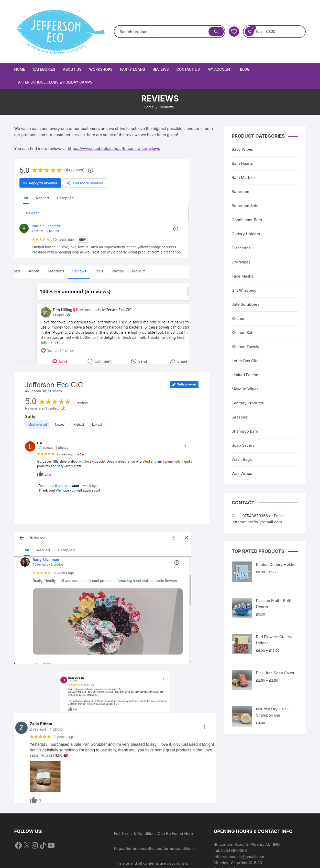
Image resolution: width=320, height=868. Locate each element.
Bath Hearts (242, 163)
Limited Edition (245, 375)
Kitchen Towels (246, 347)
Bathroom (241, 192)
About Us (72, 69)
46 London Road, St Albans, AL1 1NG (247, 844)
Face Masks (243, 276)
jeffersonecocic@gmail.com (239, 857)
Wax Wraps (242, 473)
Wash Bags (242, 459)
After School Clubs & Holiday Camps (55, 82)
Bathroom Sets (245, 206)
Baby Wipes (242, 149)
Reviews (161, 69)
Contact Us (188, 69)
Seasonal (240, 417)
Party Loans (133, 69)
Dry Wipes (241, 262)
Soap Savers (243, 445)
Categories (44, 69)
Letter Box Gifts (246, 361)
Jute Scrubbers (246, 304)
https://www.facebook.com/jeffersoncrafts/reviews (113, 149)
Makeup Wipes (245, 389)
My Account (220, 69)
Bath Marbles (244, 177)
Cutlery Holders (246, 234)
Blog (245, 69)
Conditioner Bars (247, 220)
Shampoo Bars (245, 431)
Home (20, 69)
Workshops (101, 69)
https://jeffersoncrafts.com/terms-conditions (154, 848)
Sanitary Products (248, 403)
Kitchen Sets (243, 333)
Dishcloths (241, 248)
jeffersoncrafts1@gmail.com (257, 522)
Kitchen (239, 318)
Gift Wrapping (244, 290)
